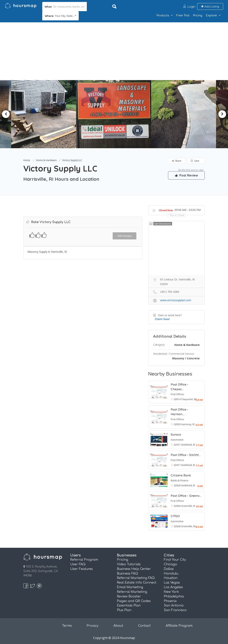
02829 (177, 424)
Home (27, 160)
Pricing (198, 15)
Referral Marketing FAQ (136, 578)
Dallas (169, 569)
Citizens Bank (181, 475)
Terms (67, 626)
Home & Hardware (46, 160)
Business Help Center (134, 569)
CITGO (175, 516)
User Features (81, 569)
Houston (171, 578)
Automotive (177, 440)
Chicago (170, 564)
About (118, 626)
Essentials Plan (129, 606)
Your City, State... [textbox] (65, 16)
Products (163, 15)
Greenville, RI (188, 506)
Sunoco (176, 435)
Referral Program (84, 560)
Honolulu (171, 574)
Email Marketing (130, 587)
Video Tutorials (129, 564)
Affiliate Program (179, 626)
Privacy (92, 626)
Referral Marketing (132, 592)
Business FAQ (127, 574)
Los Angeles (173, 587)
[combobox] (60, 16)
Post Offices (177, 394)
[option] (46, 114)
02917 (177, 445)
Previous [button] (6, 114)
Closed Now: (166, 210)
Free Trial (183, 15)
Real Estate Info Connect (137, 583)
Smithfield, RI (188, 445)
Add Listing (210, 6)
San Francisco (175, 610)
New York (171, 592)
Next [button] (222, 114)
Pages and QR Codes (134, 601)
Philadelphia (174, 596)
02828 (177, 486)
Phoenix (170, 601)
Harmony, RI (188, 424)
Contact (144, 626)
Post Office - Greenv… (186, 496)
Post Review (186, 175)
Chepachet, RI (189, 399)
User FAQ (78, 564)
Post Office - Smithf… (186, 455)
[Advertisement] (114, 51)
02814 (177, 399)
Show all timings (177, 215)
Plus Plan (124, 610)
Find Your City (175, 560)
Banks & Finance (180, 480)
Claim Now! (162, 319)
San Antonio (174, 606)
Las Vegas (172, 583)
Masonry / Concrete (186, 358)
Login (191, 7)
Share (177, 161)
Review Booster (129, 596)
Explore (211, 15)
